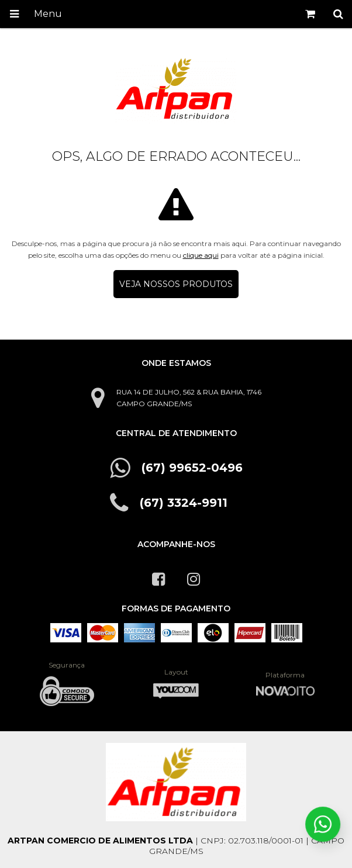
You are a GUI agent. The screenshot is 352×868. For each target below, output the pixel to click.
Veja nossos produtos (176, 284)
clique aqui (201, 255)
